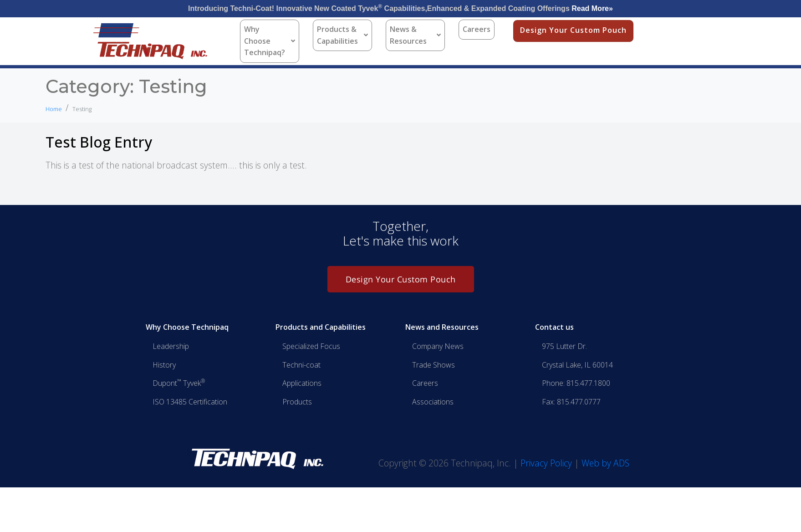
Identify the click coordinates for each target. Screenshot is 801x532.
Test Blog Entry (99, 142)
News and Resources (442, 327)
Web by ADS (605, 463)
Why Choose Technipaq (187, 327)
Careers (477, 29)
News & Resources (415, 35)
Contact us (554, 327)
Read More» (592, 8)
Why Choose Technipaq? (270, 41)
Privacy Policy (546, 463)
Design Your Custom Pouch (573, 30)
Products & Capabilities (342, 35)
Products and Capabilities (321, 327)
